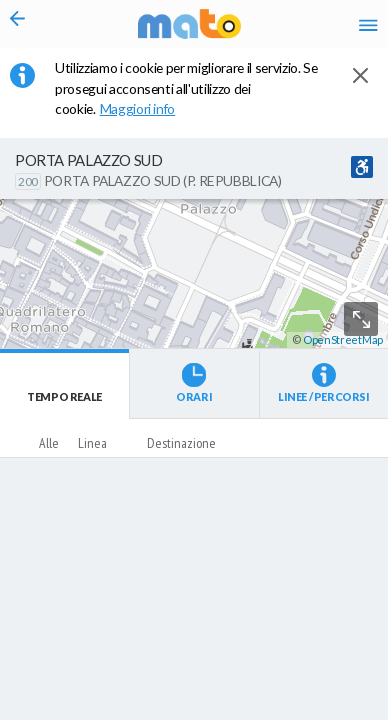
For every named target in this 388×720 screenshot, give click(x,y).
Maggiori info (147, 108)
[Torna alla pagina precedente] (18, 24)
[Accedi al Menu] (368, 24)
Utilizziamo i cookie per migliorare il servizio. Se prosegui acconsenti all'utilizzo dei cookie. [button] (186, 88)
